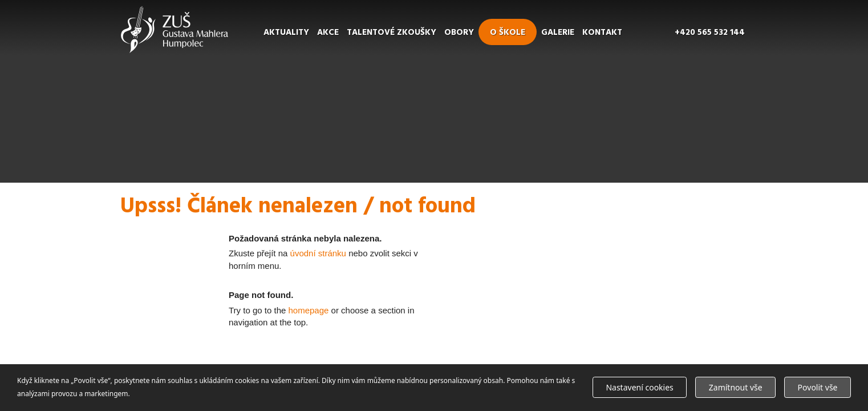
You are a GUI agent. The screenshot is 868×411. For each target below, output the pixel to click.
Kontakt (602, 33)
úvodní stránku (318, 253)
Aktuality (286, 33)
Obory (459, 33)
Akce (328, 33)
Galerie (558, 33)
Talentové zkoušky (392, 33)
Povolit (818, 387)
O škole (508, 33)
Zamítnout (736, 387)
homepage (309, 310)
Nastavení (639, 387)
